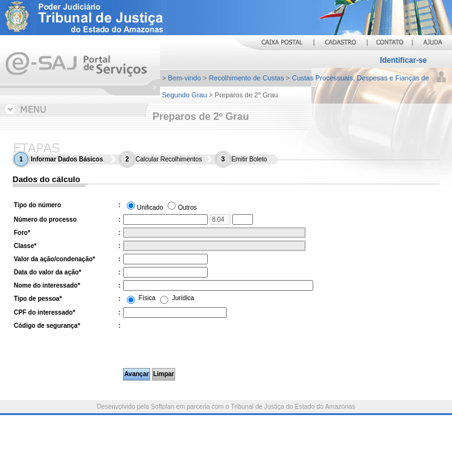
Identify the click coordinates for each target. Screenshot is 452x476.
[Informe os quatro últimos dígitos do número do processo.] (243, 219)
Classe (25, 246)
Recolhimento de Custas (247, 78)
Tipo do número (37, 205)
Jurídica (177, 298)
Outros (187, 208)
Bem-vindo (184, 78)
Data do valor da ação (47, 272)
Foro (22, 233)
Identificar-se (403, 60)
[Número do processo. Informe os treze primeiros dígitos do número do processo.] (165, 219)
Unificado (150, 208)
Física (142, 298)
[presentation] (202, 343)
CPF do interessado (45, 312)
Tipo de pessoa (38, 299)
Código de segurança (47, 326)
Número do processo (45, 219)
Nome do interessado (47, 285)
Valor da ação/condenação (55, 259)
